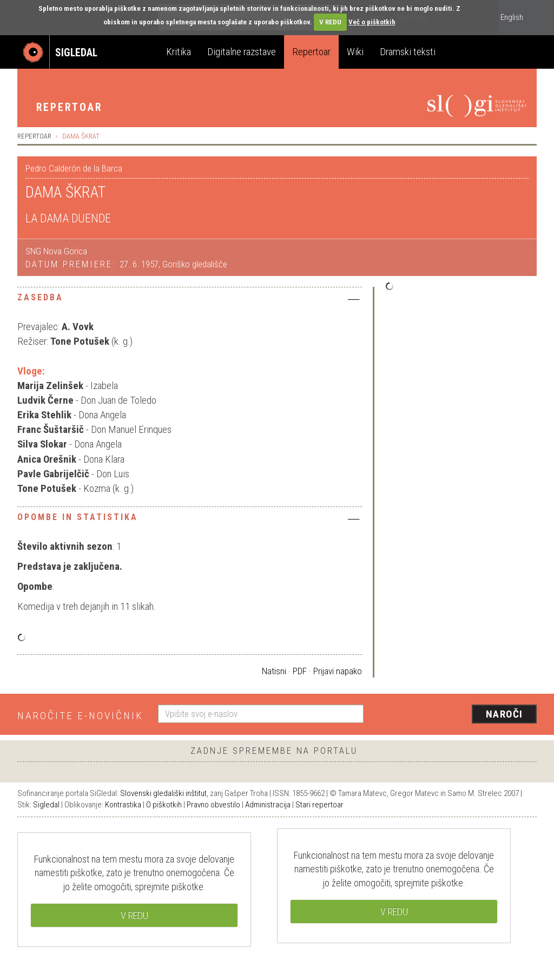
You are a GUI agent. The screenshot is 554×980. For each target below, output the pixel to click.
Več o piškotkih (372, 22)
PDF (300, 671)
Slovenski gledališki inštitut (163, 793)
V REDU (330, 22)
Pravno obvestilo (213, 805)
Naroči (504, 714)
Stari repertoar (319, 805)
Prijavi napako (338, 671)
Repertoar (311, 52)
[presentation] (457, 715)
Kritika (179, 52)
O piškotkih (164, 805)
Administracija (268, 805)
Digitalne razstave (242, 52)
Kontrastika (123, 805)
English (512, 17)
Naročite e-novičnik (80, 716)
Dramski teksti (408, 52)
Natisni (274, 671)
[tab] (190, 300)
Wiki (355, 52)
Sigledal (46, 805)
